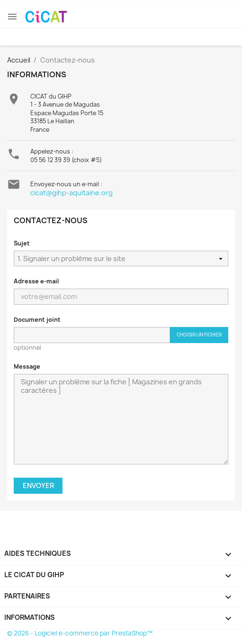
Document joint (37, 320)
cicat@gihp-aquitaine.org (72, 193)
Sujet (22, 243)
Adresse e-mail (36, 281)
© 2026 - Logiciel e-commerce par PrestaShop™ (80, 633)
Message (27, 367)
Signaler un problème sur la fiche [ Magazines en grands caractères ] (121, 419)
